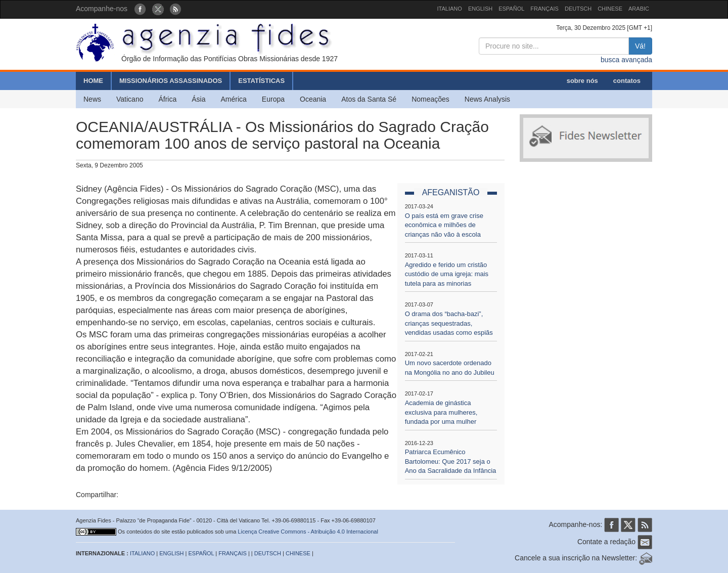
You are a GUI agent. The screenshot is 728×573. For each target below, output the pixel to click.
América (234, 99)
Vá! (640, 46)
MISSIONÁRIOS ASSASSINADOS (171, 81)
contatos (627, 81)
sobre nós (582, 81)
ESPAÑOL (511, 9)
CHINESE (610, 9)
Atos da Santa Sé (369, 99)
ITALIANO (450, 9)
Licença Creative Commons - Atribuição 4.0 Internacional (308, 532)
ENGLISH (480, 9)
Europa (273, 99)
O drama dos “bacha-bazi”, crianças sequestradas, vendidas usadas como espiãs (449, 323)
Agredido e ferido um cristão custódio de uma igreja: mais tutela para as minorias (447, 274)
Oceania (313, 99)
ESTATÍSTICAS (261, 81)
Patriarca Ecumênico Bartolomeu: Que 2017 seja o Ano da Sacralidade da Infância (451, 461)
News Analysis (487, 99)
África (167, 99)
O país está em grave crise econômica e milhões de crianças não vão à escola (444, 225)
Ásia (198, 99)
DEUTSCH (578, 9)
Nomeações (430, 99)
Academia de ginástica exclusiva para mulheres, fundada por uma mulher (441, 412)
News (92, 99)
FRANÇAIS (544, 9)
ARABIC (639, 9)
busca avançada (626, 60)
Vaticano (130, 99)
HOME (93, 81)
